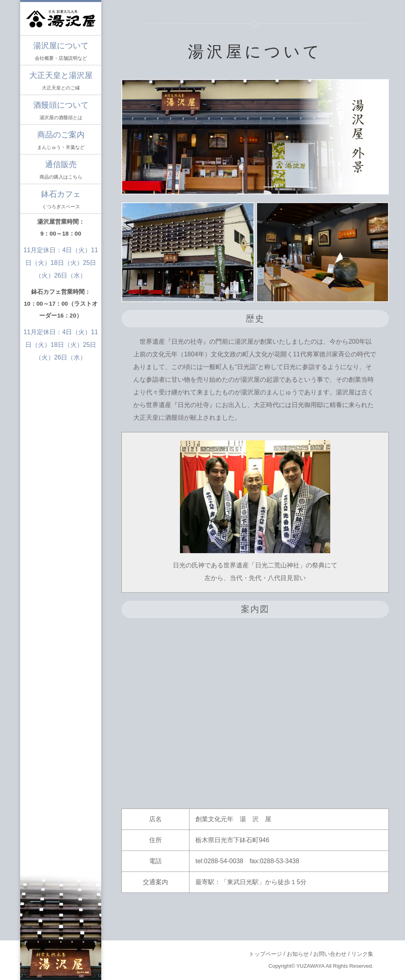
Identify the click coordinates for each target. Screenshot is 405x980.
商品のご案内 (61, 141)
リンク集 (362, 954)
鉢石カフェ (61, 201)
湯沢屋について (61, 52)
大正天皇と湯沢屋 (61, 82)
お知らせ (298, 954)
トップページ (265, 954)
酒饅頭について (61, 111)
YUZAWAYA (310, 966)
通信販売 (61, 171)
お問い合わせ (330, 954)
